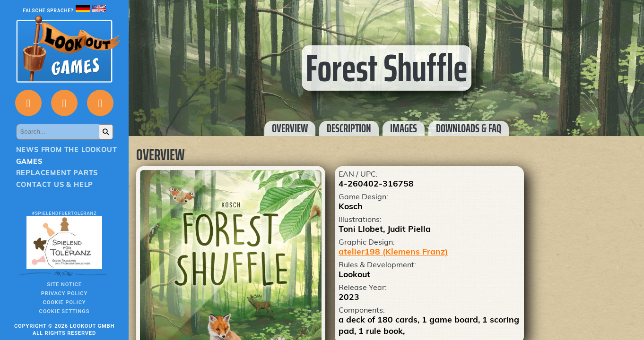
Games (29, 161)
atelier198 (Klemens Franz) (393, 251)
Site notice (64, 285)
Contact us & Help (55, 185)
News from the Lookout (67, 150)
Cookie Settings (65, 311)
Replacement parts (57, 173)
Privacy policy (64, 293)
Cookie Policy (65, 302)
